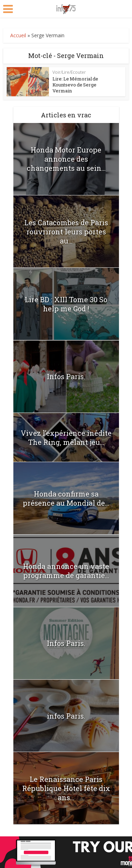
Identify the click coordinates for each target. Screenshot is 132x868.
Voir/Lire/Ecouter (69, 72)
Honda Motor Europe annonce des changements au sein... (66, 159)
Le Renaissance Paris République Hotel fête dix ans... (66, 788)
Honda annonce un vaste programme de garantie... (66, 571)
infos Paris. (66, 716)
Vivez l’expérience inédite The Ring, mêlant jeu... (66, 438)
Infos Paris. (66, 376)
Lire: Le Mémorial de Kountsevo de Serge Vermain (75, 85)
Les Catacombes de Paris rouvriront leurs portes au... (66, 232)
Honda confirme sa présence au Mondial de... (66, 498)
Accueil (18, 35)
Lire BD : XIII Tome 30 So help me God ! (66, 304)
